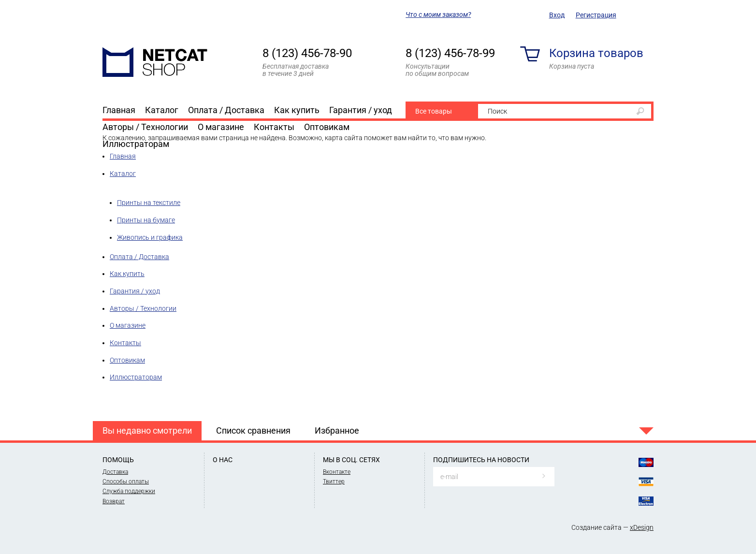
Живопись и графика (150, 237)
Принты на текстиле (149, 203)
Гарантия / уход (361, 110)
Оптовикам (327, 127)
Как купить (297, 110)
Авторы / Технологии (145, 127)
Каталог (162, 110)
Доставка (115, 472)
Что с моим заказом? (438, 15)
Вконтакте (337, 472)
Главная (119, 110)
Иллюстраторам (136, 144)
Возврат (114, 501)
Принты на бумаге (146, 220)
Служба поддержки (129, 491)
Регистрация (596, 15)
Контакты (274, 127)
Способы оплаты (126, 481)
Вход (557, 15)
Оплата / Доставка (226, 110)
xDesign (642, 527)
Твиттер (334, 481)
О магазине (221, 127)
